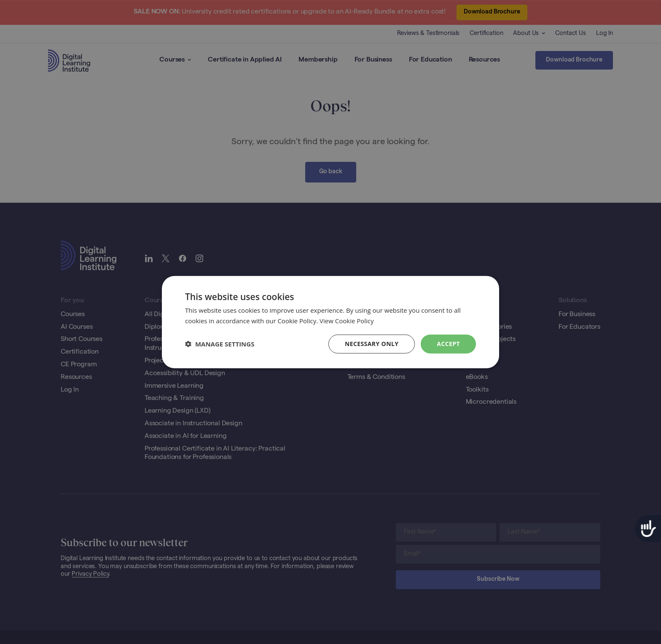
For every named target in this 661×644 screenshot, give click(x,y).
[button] (220, 344)
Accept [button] (448, 344)
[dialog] (330, 322)
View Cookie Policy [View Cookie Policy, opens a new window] (347, 321)
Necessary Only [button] (372, 344)
